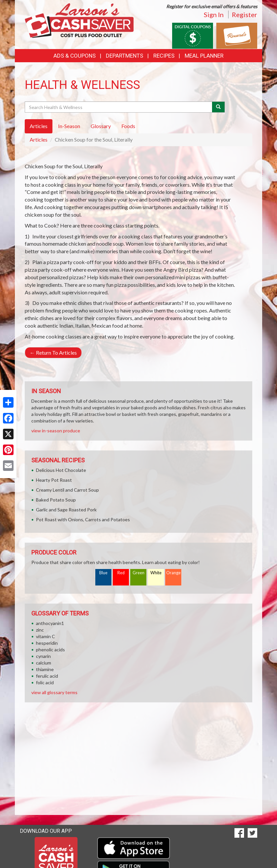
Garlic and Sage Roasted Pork (66, 510)
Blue (103, 573)
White (156, 573)
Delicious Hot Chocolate (61, 470)
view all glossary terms (54, 692)
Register (245, 14)
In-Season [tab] (69, 126)
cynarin (43, 656)
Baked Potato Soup (56, 500)
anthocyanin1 (50, 623)
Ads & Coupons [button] (75, 56)
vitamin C (46, 636)
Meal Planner (204, 56)
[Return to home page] (79, 20)
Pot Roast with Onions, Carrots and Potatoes (83, 519)
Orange (173, 573)
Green (138, 573)
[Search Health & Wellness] (119, 107)
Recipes (164, 56)
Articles (39, 139)
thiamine (45, 669)
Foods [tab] (128, 126)
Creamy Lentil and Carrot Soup (67, 490)
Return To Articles (53, 353)
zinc (40, 630)
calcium (44, 663)
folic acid (45, 682)
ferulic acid (47, 676)
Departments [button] (124, 56)
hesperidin (47, 643)
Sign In (214, 14)
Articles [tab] (39, 126)
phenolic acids (50, 650)
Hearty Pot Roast (54, 480)
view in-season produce (56, 431)
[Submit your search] (218, 107)
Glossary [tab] (101, 126)
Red (121, 573)
